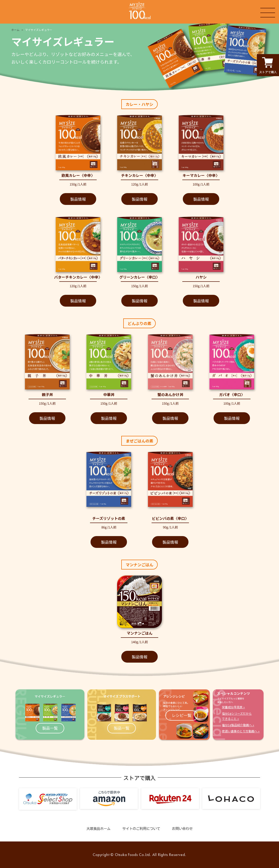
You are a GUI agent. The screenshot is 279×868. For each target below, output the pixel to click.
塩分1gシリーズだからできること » (237, 716)
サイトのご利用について (141, 829)
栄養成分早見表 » (233, 707)
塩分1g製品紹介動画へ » (238, 725)
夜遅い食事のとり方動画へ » (241, 731)
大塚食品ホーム (98, 829)
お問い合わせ (182, 829)
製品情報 (78, 199)
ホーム (15, 30)
